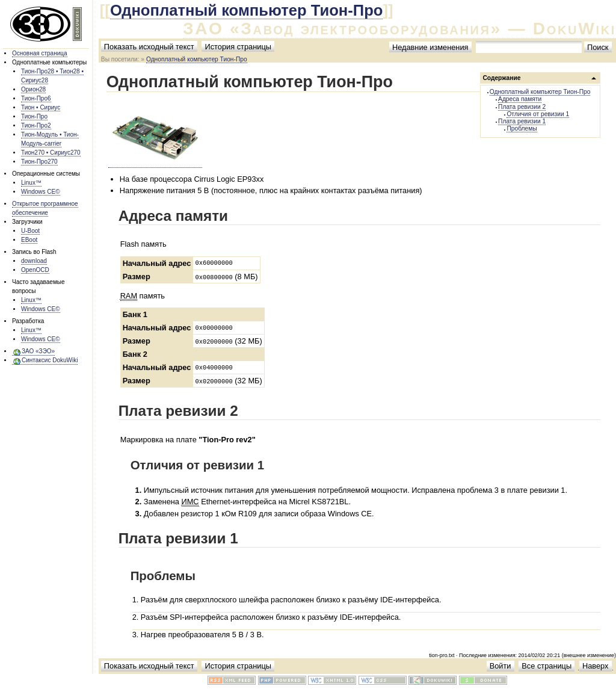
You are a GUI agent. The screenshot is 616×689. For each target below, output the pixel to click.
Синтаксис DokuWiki (50, 360)
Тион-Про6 (36, 98)
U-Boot (30, 231)
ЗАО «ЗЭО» (38, 351)
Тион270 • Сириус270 (51, 153)
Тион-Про (34, 116)
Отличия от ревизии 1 (538, 114)
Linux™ (31, 183)
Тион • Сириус (41, 107)
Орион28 (33, 89)
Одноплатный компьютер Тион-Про (247, 10)
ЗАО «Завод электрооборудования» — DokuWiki (399, 29)
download (34, 261)
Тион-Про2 (36, 125)
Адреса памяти (520, 99)
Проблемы (522, 128)
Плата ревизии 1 (522, 121)
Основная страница (40, 53)
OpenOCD (35, 270)
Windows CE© (41, 192)
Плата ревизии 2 (522, 107)
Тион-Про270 (39, 162)
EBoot (29, 240)
